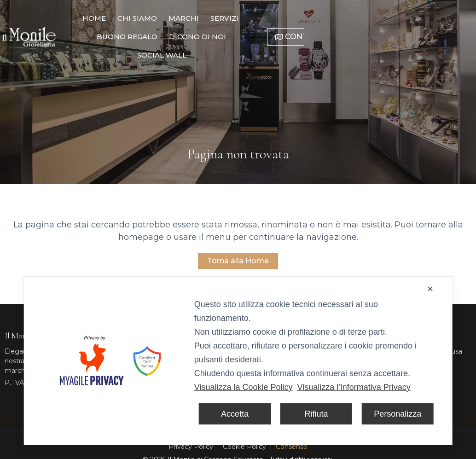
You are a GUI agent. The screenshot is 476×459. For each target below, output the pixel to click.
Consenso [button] (292, 447)
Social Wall (233, 37)
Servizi (226, 18)
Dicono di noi (352, 18)
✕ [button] (430, 289)
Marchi (185, 18)
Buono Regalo (282, 18)
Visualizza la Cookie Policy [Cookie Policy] (244, 387)
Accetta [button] (235, 414)
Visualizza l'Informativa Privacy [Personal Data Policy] (354, 387)
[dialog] (238, 361)
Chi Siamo (138, 18)
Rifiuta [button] (316, 414)
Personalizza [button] (398, 414)
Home (95, 18)
